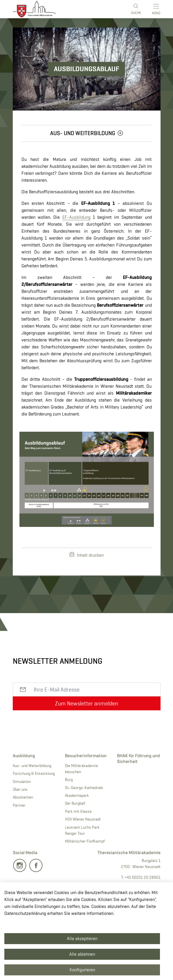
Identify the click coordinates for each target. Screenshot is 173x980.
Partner (19, 805)
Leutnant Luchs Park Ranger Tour (82, 830)
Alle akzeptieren (82, 938)
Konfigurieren (82, 970)
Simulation (22, 782)
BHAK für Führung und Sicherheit (139, 758)
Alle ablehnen (82, 954)
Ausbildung (24, 756)
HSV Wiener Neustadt (83, 819)
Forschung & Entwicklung (34, 773)
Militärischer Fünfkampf (85, 841)
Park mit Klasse (78, 811)
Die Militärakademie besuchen (81, 769)
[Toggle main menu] (157, 9)
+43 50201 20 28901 (143, 877)
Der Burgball (75, 803)
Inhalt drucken (87, 555)
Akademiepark (77, 795)
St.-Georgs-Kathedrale (84, 788)
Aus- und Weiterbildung (32, 766)
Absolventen (23, 797)
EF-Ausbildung (76, 217)
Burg (69, 779)
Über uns (20, 789)
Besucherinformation (86, 756)
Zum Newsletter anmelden (87, 703)
